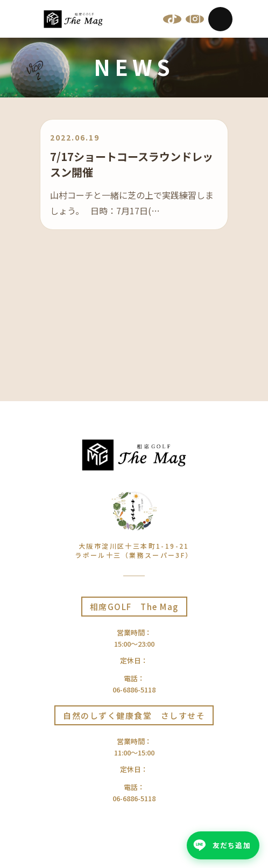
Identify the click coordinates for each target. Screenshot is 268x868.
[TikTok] (172, 19)
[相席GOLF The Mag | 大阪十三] (73, 19)
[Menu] (220, 19)
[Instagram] (195, 19)
